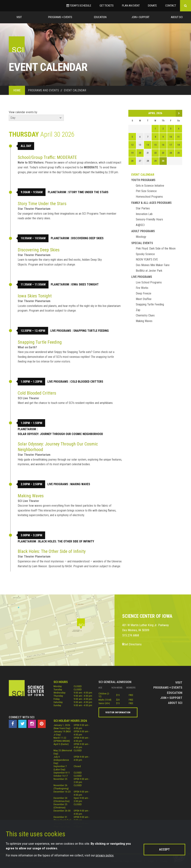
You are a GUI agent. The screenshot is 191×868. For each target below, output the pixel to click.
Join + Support (140, 17)
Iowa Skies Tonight (85, 284)
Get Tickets (107, 6)
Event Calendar (143, 175)
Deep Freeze (144, 293)
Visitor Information (118, 712)
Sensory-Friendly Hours (149, 219)
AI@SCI (140, 225)
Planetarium (57, 192)
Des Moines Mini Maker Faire (153, 265)
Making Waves (80, 484)
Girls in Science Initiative (150, 186)
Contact (171, 6)
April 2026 (155, 113)
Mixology (141, 237)
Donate (152, 6)
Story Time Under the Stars (88, 192)
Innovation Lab (144, 214)
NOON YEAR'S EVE (147, 259)
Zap (138, 310)
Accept (164, 849)
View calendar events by (23, 112)
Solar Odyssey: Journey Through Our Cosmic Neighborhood (60, 434)
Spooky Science (145, 254)
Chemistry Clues (145, 315)
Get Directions (132, 644)
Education (100, 17)
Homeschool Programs (149, 197)
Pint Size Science (146, 191)
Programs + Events (60, 17)
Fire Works (142, 288)
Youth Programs (143, 180)
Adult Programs (143, 231)
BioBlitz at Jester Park (149, 271)
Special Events (142, 243)
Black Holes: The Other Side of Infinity (66, 541)
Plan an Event (131, 6)
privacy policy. (105, 855)
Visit (19, 17)
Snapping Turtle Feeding (91, 331)
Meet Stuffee (144, 299)
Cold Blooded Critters (87, 382)
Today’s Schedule (79, 6)
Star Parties (143, 208)
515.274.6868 (131, 635)
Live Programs (61, 331)
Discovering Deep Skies (87, 238)
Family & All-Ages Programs (151, 203)
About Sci (177, 17)
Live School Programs (149, 282)
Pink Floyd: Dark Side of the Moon (156, 248)
